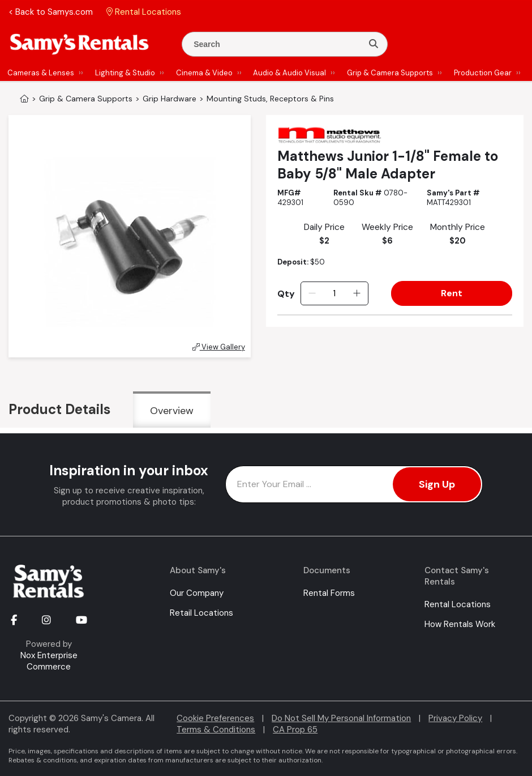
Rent (452, 293)
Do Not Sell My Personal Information (341, 718)
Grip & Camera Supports (390, 73)
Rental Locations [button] (144, 12)
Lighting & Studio (125, 73)
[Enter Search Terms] (277, 44)
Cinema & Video (204, 73)
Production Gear (483, 73)
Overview (172, 411)
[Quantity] (334, 293)
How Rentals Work (460, 624)
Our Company (197, 593)
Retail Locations (201, 613)
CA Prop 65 (295, 730)
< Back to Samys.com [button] (51, 12)
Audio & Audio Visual (289, 73)
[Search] (374, 44)
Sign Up (437, 484)
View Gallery (219, 347)
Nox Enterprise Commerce (49, 661)
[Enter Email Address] (354, 484)
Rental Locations (458, 604)
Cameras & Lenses (41, 73)
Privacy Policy (455, 718)
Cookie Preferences (215, 718)
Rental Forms (329, 593)
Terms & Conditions (216, 730)
